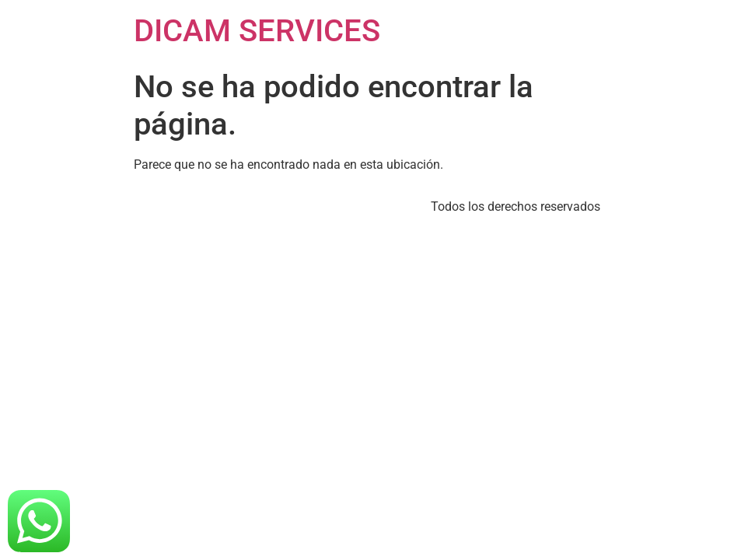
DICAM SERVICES (257, 31)
